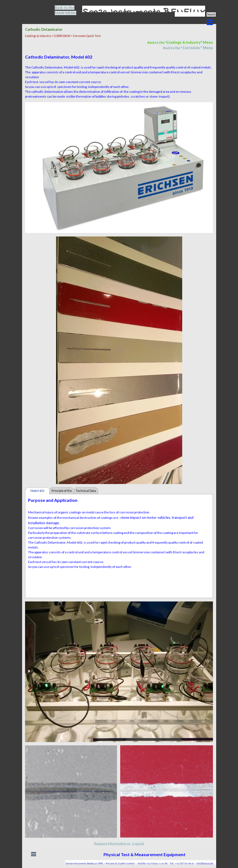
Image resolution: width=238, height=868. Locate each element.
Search (211, 14)
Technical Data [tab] (86, 491)
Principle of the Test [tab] (62, 492)
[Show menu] (210, 22)
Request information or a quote (119, 844)
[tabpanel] (69, 10)
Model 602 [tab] (37, 491)
